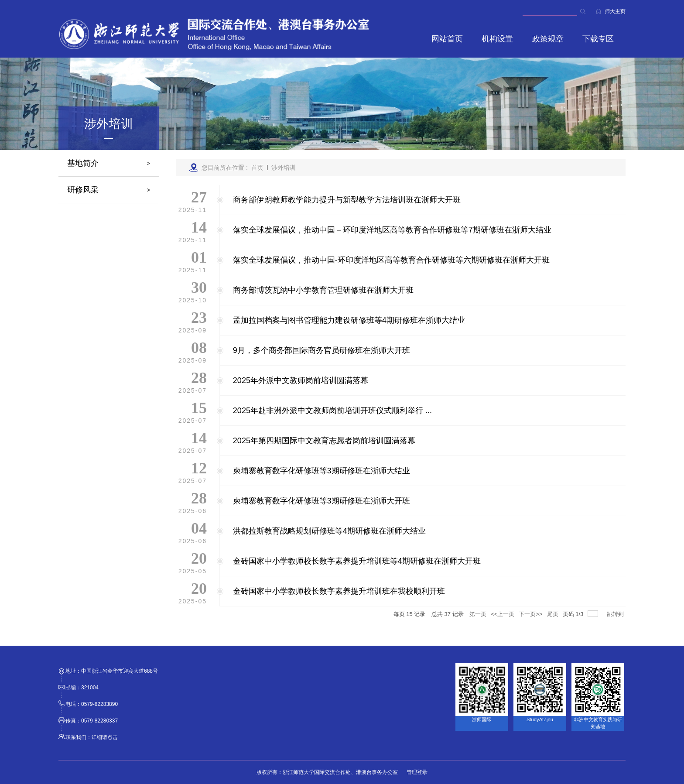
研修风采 (83, 190)
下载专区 (598, 39)
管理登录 (417, 772)
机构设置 (497, 39)
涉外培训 (284, 168)
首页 (257, 168)
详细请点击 (105, 737)
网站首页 (447, 39)
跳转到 (616, 614)
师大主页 (615, 11)
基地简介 (83, 163)
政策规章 (548, 39)
